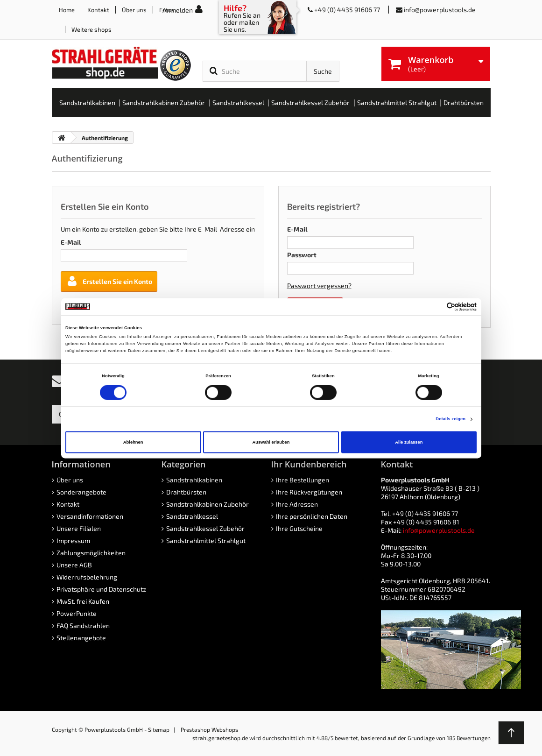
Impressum (73, 541)
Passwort (302, 255)
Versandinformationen (90, 516)
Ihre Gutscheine (299, 528)
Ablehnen (133, 442)
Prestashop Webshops (209, 729)
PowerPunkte (77, 613)
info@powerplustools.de (440, 10)
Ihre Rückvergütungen (309, 492)
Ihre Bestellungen (303, 480)
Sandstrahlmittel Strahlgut (206, 541)
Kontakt (98, 10)
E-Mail (71, 242)
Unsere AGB (74, 565)
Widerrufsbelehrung (87, 577)
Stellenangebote (81, 638)
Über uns (134, 10)
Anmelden (178, 10)
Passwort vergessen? (319, 286)
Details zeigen (450, 419)
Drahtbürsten (186, 492)
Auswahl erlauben (271, 442)
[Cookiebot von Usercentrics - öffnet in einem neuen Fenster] (436, 307)
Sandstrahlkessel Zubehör (205, 528)
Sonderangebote (81, 492)
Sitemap (159, 729)
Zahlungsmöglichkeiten (91, 553)
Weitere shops (92, 29)
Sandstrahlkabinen (194, 480)
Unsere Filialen (79, 528)
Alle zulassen (409, 442)
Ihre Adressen (297, 504)
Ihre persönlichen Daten (312, 516)
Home (67, 10)
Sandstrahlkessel (192, 516)
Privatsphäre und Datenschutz (101, 589)
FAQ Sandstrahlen (83, 625)
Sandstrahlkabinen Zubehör (208, 504)
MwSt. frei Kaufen (83, 601)
